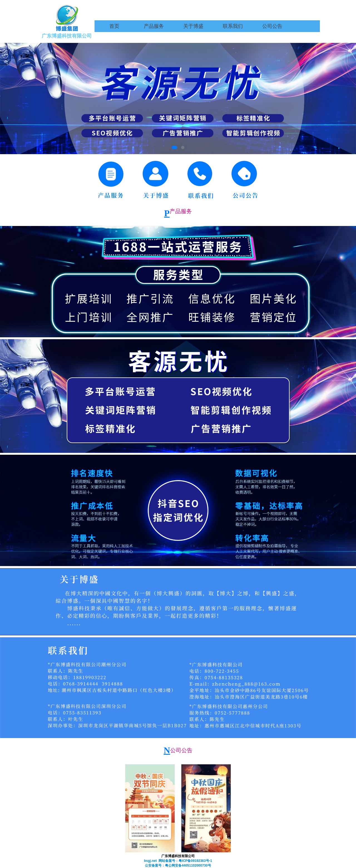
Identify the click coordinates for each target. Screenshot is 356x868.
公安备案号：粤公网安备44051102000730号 (178, 865)
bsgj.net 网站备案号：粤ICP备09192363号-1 (178, 861)
